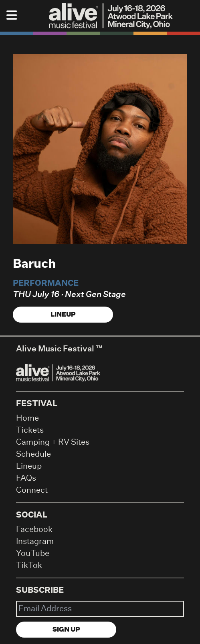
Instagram (35, 542)
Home (27, 418)
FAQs (26, 478)
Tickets (30, 430)
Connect (32, 490)
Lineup (63, 315)
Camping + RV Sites (53, 442)
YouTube (33, 554)
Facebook (34, 530)
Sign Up (66, 630)
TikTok (29, 566)
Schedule (33, 454)
